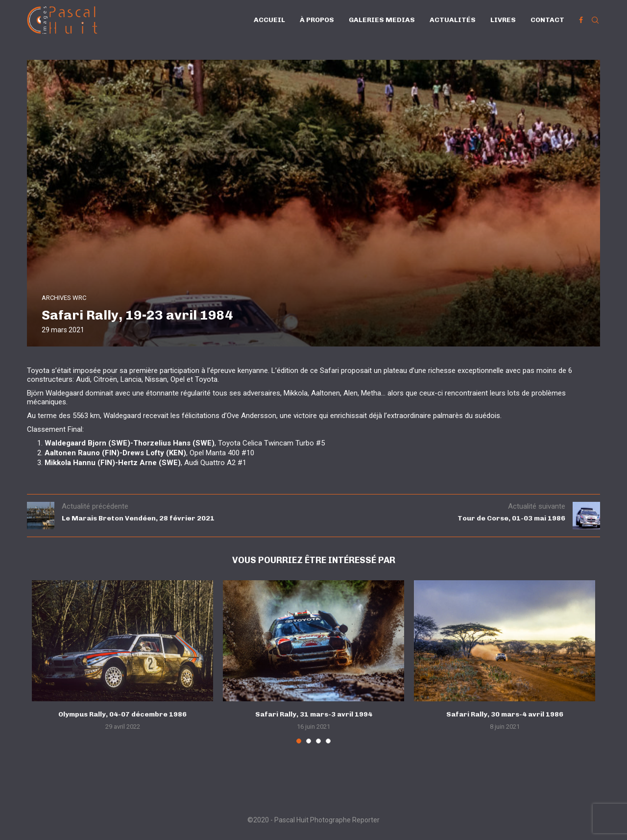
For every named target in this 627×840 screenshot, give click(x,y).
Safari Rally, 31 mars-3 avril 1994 (314, 714)
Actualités (453, 20)
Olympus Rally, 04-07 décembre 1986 (122, 714)
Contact (547, 20)
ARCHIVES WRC (64, 298)
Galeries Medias (382, 20)
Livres (503, 20)
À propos (317, 20)
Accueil (269, 20)
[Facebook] (581, 20)
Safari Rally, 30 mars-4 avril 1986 (505, 714)
